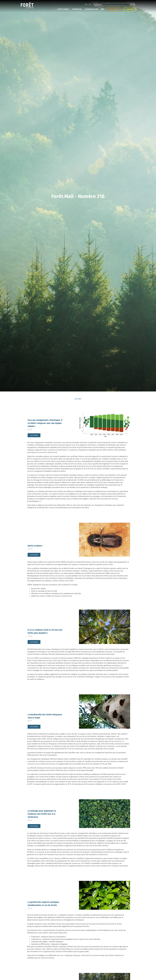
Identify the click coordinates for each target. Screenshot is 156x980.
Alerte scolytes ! (35, 546)
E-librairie (129, 9)
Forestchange (113, 9)
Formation (77, 9)
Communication (91, 9)
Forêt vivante (63, 9)
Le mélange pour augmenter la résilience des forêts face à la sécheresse (42, 814)
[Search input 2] (112, 5)
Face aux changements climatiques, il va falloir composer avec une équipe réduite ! (45, 423)
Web (103, 9)
